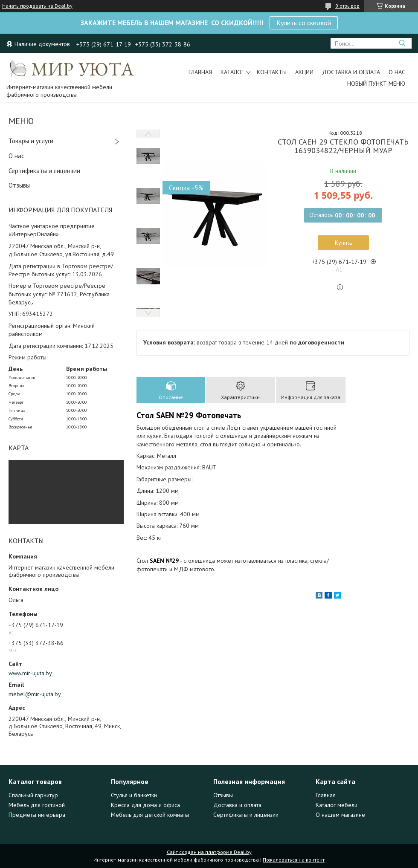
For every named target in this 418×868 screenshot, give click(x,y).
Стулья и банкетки (134, 795)
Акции (304, 72)
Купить (343, 243)
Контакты (272, 72)
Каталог (232, 72)
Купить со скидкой (304, 23)
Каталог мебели (337, 805)
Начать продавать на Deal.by (37, 6)
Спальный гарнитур (33, 795)
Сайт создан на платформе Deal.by (209, 852)
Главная (200, 72)
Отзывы (19, 185)
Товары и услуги (31, 141)
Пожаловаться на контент (294, 860)
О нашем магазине (340, 815)
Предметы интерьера (37, 815)
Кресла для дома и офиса (145, 805)
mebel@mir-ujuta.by (35, 694)
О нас (397, 72)
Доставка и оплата (351, 72)
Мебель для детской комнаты (150, 815)
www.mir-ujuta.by (30, 673)
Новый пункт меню (376, 84)
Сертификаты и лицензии (44, 171)
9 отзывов (347, 6)
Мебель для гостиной (37, 805)
